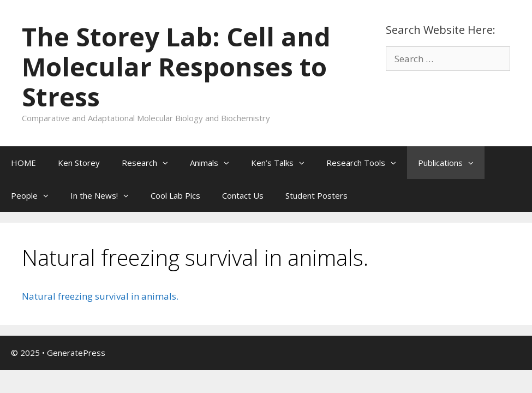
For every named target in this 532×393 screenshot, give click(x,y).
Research (150, 163)
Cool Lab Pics (175, 195)
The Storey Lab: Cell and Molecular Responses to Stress (176, 67)
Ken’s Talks (283, 163)
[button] (168, 163)
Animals (215, 163)
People (35, 195)
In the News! (105, 195)
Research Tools (367, 163)
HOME (23, 163)
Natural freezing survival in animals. (100, 296)
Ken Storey (79, 163)
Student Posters (316, 195)
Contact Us (243, 195)
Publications (451, 163)
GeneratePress (76, 353)
